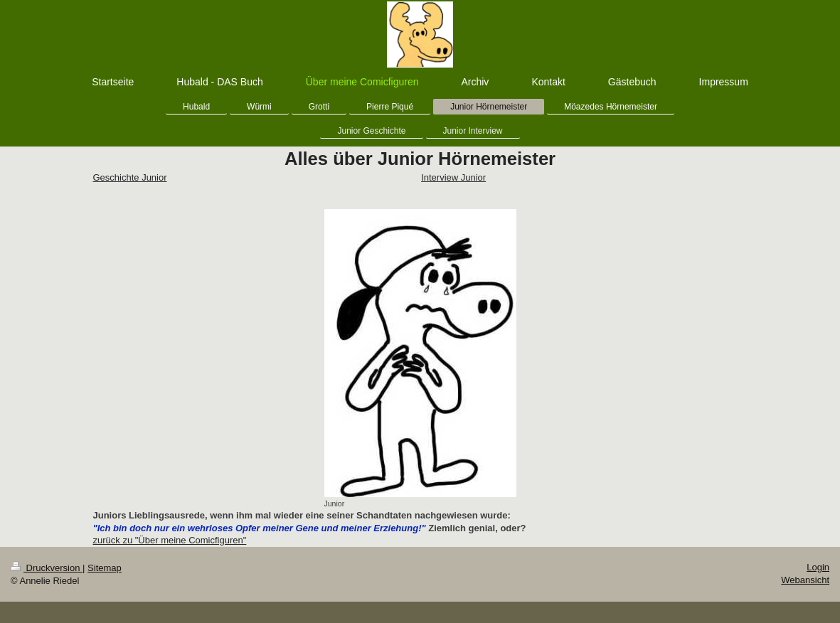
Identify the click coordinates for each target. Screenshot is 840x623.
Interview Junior (453, 177)
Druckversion (47, 568)
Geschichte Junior (130, 177)
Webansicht (805, 580)
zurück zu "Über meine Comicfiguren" (170, 540)
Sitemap (105, 568)
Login (818, 567)
